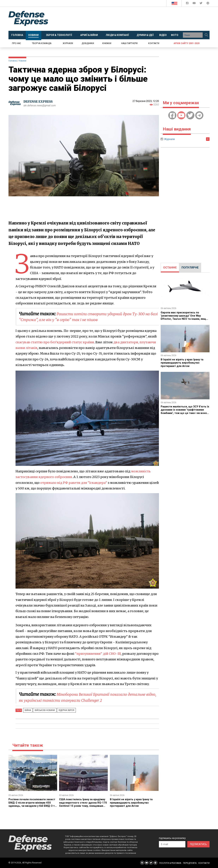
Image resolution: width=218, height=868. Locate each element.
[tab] (170, 268)
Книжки (107, 43)
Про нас (16, 43)
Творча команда (42, 43)
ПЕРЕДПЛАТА (190, 863)
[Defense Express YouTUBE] (194, 4)
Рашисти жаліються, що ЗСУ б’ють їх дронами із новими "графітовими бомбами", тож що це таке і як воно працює (185, 411)
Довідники (88, 43)
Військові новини (42, 710)
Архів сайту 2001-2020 (187, 43)
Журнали (68, 43)
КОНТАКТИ (204, 863)
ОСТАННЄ (170, 268)
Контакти (154, 43)
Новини (22, 61)
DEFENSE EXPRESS (39, 102)
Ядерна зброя (62, 710)
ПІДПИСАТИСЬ (198, 844)
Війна (27, 710)
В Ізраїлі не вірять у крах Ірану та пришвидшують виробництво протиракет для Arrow (132, 803)
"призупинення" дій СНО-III (99, 654)
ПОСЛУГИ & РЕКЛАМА (170, 863)
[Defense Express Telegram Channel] (208, 4)
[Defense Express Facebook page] (188, 4)
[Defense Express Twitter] (201, 4)
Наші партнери (129, 43)
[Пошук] (206, 35)
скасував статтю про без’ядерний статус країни (56, 342)
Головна (13, 61)
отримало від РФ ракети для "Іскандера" (75, 483)
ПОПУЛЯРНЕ (190, 268)
